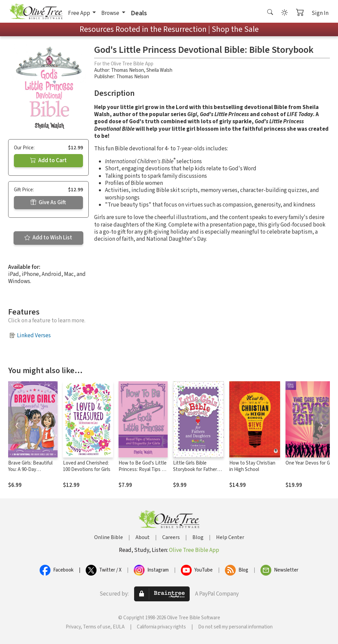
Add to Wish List (48, 238)
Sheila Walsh (159, 70)
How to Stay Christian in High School (252, 466)
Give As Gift (48, 202)
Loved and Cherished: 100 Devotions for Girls (87, 466)
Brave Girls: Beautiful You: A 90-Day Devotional (30, 469)
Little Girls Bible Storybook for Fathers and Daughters (196, 469)
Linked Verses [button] (34, 336)
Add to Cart (48, 160)
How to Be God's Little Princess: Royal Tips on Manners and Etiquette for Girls (143, 473)
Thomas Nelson (128, 70)
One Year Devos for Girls (311, 463)
